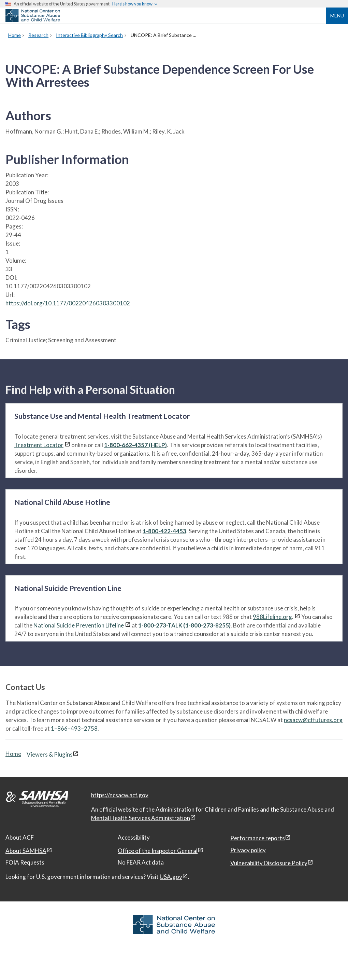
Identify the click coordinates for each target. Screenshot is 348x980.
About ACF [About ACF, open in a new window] (20, 837)
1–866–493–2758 (74, 728)
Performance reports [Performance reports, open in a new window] (258, 838)
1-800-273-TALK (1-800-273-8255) (184, 625)
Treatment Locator (39, 445)
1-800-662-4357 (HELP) (135, 445)
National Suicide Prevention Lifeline (79, 625)
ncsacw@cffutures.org (313, 720)
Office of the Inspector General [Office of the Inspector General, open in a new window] (158, 851)
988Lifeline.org (272, 617)
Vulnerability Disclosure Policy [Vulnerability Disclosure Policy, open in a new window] (269, 863)
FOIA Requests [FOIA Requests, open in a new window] (25, 862)
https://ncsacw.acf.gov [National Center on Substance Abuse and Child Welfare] (120, 795)
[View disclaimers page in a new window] (67, 445)
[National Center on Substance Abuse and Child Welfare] (33, 20)
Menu (337, 16)
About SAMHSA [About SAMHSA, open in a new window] (26, 851)
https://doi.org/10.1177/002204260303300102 (68, 303)
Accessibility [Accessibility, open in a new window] (134, 837)
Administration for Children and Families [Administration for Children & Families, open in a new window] (208, 809)
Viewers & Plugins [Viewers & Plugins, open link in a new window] (50, 754)
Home (13, 754)
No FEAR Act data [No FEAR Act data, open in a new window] (141, 862)
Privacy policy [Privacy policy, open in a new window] (248, 850)
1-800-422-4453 (164, 531)
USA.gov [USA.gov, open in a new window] (171, 877)
